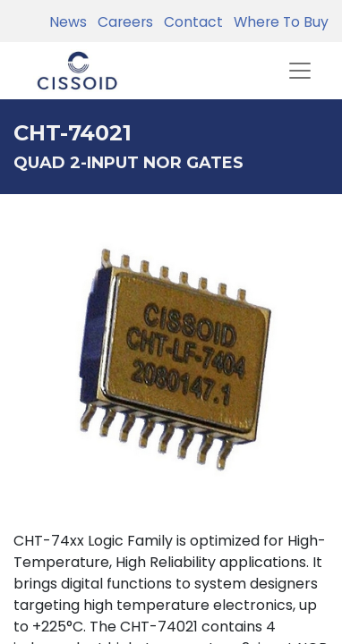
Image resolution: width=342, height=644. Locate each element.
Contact (190, 22)
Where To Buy (278, 22)
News (68, 22)
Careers (122, 22)
